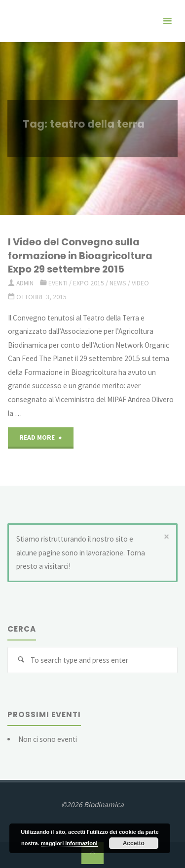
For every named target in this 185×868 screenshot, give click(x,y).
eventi (58, 283)
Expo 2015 (89, 283)
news (118, 283)
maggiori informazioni (69, 843)
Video (140, 283)
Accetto (134, 843)
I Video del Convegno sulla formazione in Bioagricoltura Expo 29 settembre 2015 (80, 255)
